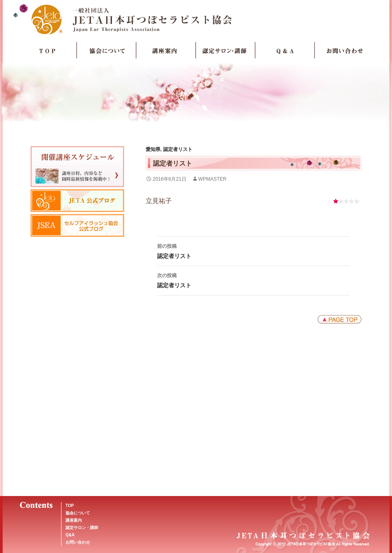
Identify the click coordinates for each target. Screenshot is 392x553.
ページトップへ (339, 319)
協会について (107, 50)
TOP (47, 50)
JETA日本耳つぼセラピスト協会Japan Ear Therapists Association (196, 19)
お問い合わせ (344, 50)
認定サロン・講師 (226, 50)
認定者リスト (178, 149)
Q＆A (285, 50)
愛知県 (153, 149)
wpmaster (212, 179)
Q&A (70, 535)
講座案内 (166, 50)
